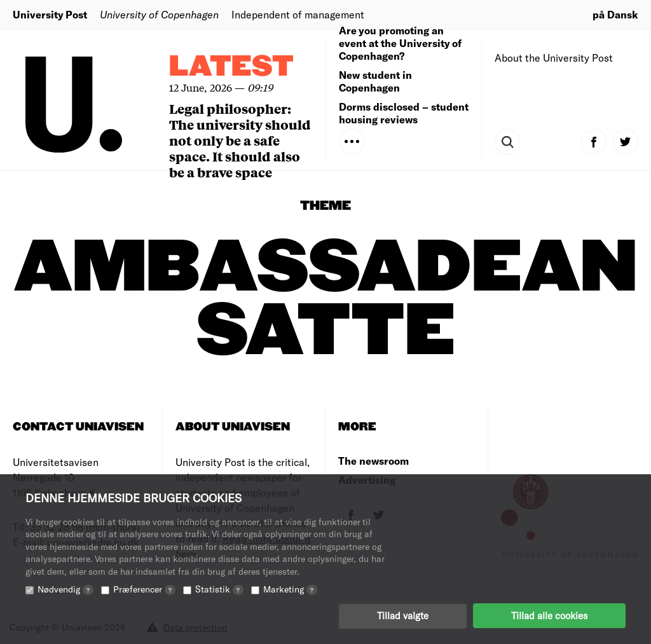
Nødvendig (65, 588)
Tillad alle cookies (549, 615)
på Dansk (615, 14)
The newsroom (373, 461)
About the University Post (554, 58)
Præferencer (144, 588)
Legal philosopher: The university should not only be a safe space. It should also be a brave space (240, 140)
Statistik (219, 588)
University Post (50, 14)
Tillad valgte (403, 615)
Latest (231, 67)
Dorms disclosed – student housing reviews (404, 113)
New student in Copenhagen (375, 81)
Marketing (290, 588)
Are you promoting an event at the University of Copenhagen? (400, 43)
